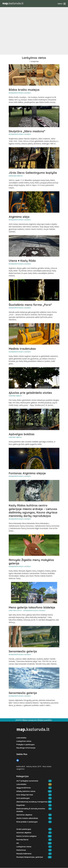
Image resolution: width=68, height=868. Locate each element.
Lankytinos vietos (15, 611)
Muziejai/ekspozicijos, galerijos (20, 93)
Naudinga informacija (26, 749)
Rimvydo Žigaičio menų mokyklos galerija (32, 563)
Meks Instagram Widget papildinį (37, 721)
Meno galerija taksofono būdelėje (32, 608)
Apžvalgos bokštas (22, 435)
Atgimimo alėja (19, 217)
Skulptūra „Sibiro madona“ (27, 131)
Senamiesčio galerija (23, 652)
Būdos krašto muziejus (24, 90)
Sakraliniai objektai (16, 176)
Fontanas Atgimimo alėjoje (27, 474)
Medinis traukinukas (23, 349)
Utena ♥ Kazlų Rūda (22, 261)
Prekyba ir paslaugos (25, 746)
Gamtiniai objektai (15, 396)
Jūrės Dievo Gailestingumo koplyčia (34, 173)
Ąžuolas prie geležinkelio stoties (31, 393)
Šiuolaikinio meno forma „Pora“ (31, 305)
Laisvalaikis (21, 739)
